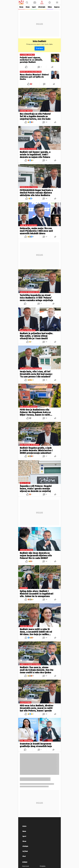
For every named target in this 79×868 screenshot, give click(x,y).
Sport (34, 7)
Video (50, 7)
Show (28, 7)
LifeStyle (25, 846)
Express (57, 7)
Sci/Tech (25, 851)
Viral (24, 856)
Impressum (26, 866)
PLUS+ (25, 826)
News (21, 7)
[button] (27, 2)
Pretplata (43, 866)
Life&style (42, 7)
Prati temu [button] (39, 48)
